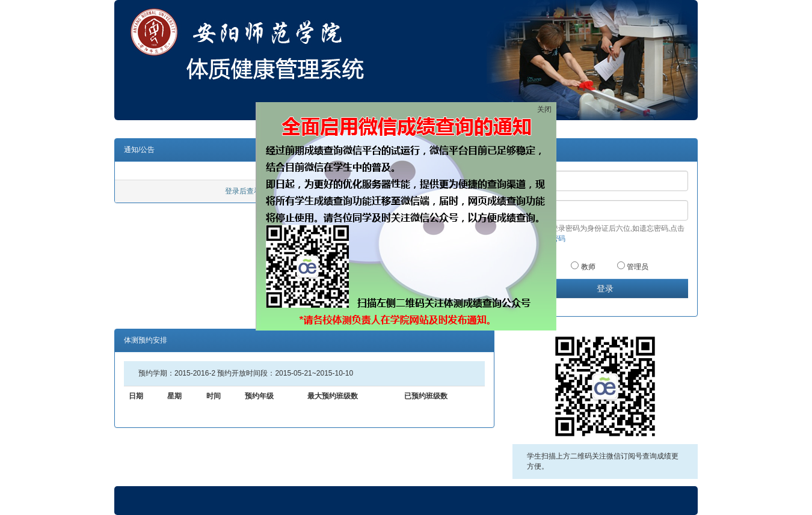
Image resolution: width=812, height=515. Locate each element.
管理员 (633, 266)
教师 (583, 266)
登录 (605, 288)
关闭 (544, 109)
